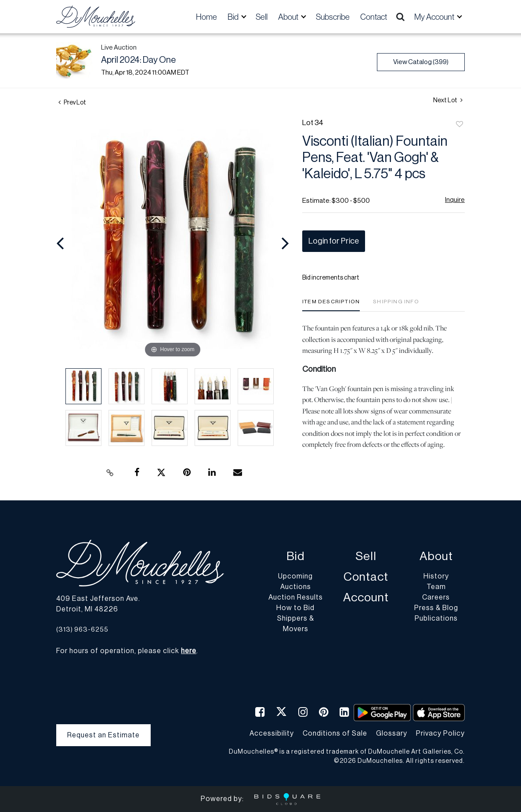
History (436, 576)
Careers (436, 597)
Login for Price (334, 241)
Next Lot (448, 100)
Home (206, 17)
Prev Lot (72, 103)
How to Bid (295, 608)
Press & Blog (436, 608)
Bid (295, 556)
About (436, 556)
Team (436, 587)
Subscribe (333, 17)
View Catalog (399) (421, 62)
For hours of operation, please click (126, 651)
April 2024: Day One (138, 60)
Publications (436, 618)
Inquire (455, 200)
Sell (262, 17)
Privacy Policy (440, 733)
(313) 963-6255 (82, 630)
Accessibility (272, 733)
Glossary (392, 733)
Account (366, 598)
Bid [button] (234, 17)
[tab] (331, 305)
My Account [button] (435, 17)
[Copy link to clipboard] (110, 473)
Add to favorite (459, 125)
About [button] (289, 17)
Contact (374, 17)
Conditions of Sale (335, 733)
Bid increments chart (331, 278)
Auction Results (296, 597)
